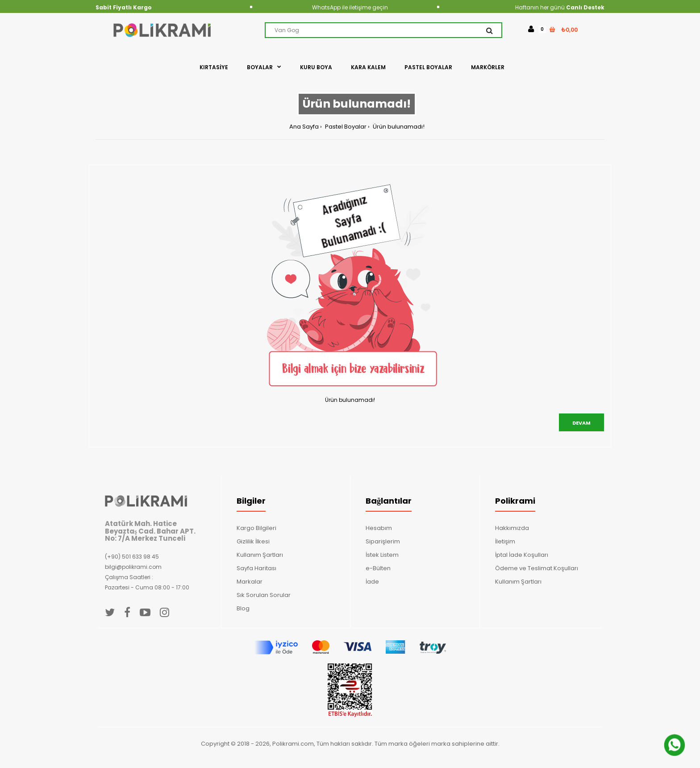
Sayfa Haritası (256, 568)
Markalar (250, 582)
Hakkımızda (512, 528)
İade (372, 582)
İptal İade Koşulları (522, 555)
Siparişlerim (383, 541)
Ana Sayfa (304, 127)
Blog (243, 608)
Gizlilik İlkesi (253, 541)
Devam (581, 423)
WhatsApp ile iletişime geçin (350, 7)
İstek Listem (382, 555)
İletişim (505, 541)
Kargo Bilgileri (256, 528)
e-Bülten (378, 568)
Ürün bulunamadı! (398, 127)
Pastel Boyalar (345, 127)
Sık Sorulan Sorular (264, 595)
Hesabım (379, 528)
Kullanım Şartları (260, 555)
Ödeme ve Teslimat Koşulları (537, 568)
